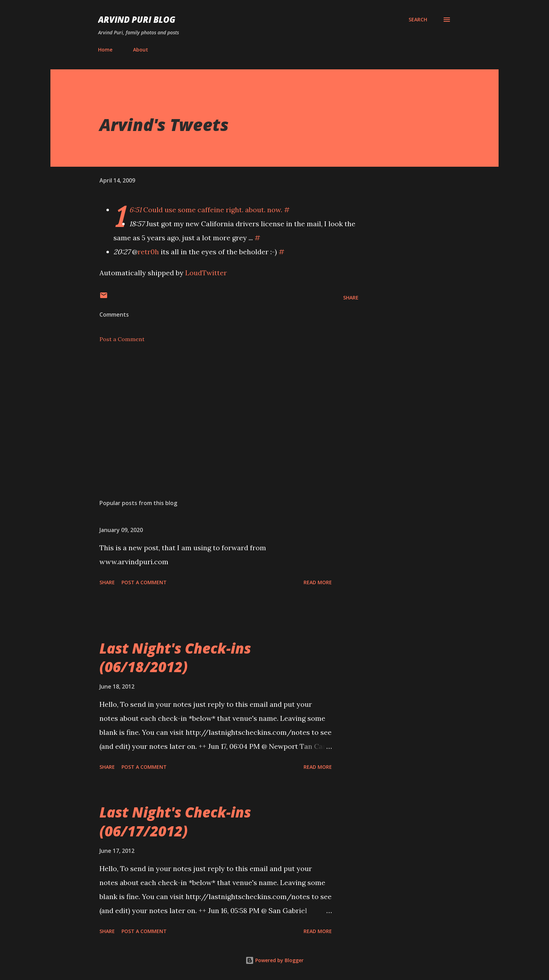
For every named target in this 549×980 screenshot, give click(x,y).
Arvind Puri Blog (137, 19)
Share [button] (351, 298)
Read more (318, 582)
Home (105, 50)
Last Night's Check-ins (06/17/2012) (175, 821)
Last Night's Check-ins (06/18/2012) (175, 657)
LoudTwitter (206, 273)
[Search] (418, 20)
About (141, 50)
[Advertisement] (218, 412)
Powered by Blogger (274, 960)
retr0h (148, 252)
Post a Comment (122, 339)
